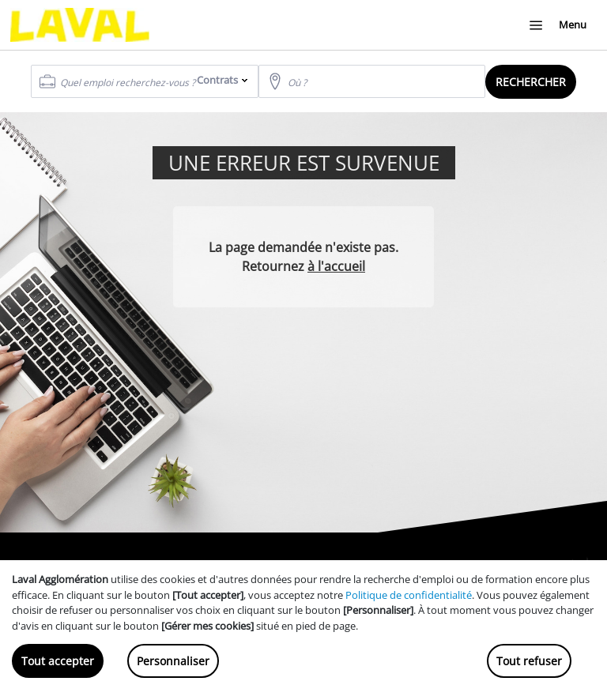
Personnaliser (173, 661)
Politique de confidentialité (409, 595)
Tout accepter (58, 661)
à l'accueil (336, 266)
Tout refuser (529, 661)
